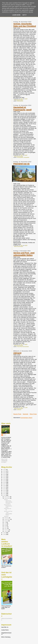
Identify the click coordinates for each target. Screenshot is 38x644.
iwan (5, 435)
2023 (5, 474)
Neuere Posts (17, 414)
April (6, 527)
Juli (5, 522)
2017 (5, 484)
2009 (5, 533)
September (7, 519)
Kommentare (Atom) (26, 418)
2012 (5, 492)
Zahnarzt (17, 353)
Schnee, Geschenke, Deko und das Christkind (25, 25)
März (6, 528)
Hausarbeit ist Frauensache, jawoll (22, 108)
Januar (6, 531)
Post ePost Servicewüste (23, 347)
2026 (5, 470)
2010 (5, 495)
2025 (5, 471)
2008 (5, 534)
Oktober (7, 518)
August (6, 521)
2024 (5, 473)
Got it (24, 15)
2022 (5, 476)
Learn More (16, 15)
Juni (6, 524)
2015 (5, 487)
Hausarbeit (27, 157)
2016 (5, 485)
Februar (7, 530)
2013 (5, 490)
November (7, 498)
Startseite (25, 414)
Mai (6, 525)
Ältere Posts (33, 414)
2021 (5, 478)
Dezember (7, 497)
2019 (5, 481)
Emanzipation (20, 157)
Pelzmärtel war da (21, 164)
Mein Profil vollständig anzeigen (4, 461)
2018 (5, 482)
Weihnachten (20, 101)
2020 (5, 479)
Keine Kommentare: (19, 100)
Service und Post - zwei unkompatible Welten (24, 254)
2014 (5, 489)
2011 (5, 494)
